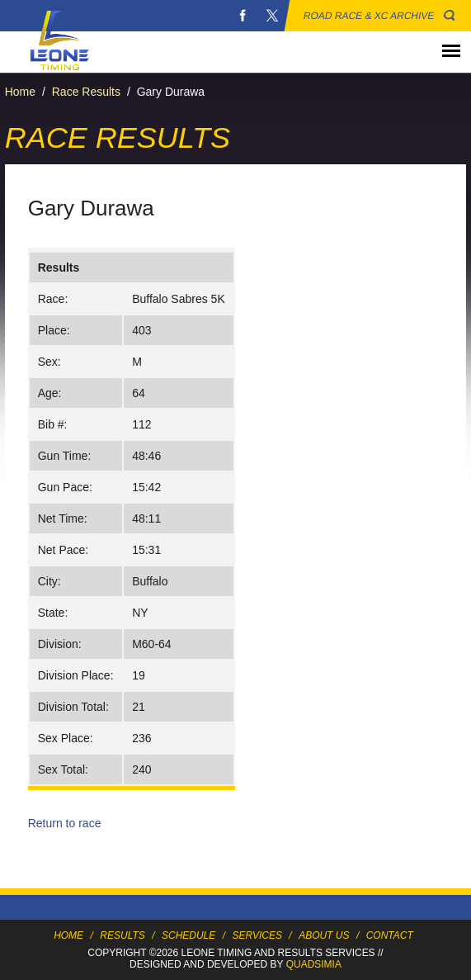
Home (20, 92)
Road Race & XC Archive (369, 16)
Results (122, 935)
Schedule (188, 935)
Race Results (86, 92)
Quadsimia (314, 964)
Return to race (65, 823)
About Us (324, 935)
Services (257, 935)
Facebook (243, 16)
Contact (390, 935)
